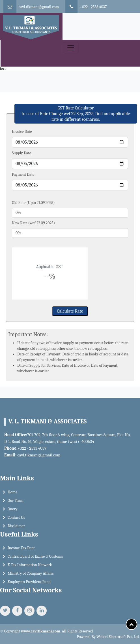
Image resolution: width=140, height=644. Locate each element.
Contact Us (16, 519)
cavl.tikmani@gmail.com (39, 7)
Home (12, 494)
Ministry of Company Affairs (31, 576)
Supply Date (21, 153)
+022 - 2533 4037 (93, 7)
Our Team (16, 503)
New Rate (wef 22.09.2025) (33, 223)
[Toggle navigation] (71, 48)
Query (13, 511)
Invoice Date (22, 132)
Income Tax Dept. (22, 550)
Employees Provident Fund (29, 584)
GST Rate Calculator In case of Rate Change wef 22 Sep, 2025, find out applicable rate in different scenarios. (76, 114)
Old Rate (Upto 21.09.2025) (33, 203)
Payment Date (23, 174)
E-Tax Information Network (30, 567)
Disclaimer (16, 528)
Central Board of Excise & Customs (35, 559)
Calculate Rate (70, 311)
